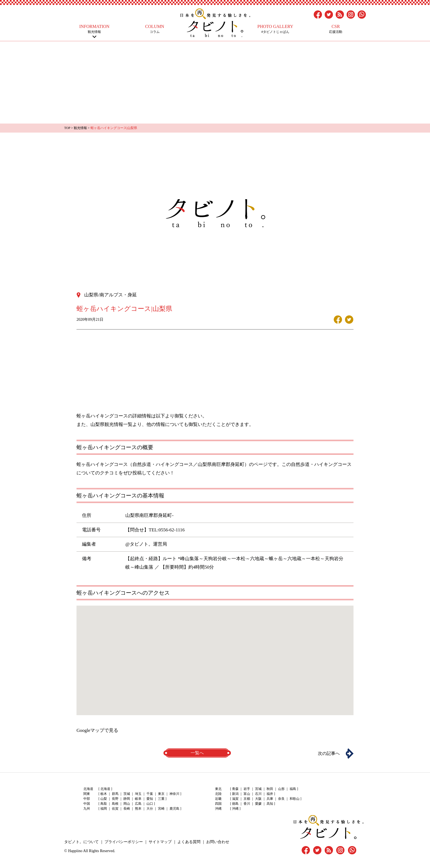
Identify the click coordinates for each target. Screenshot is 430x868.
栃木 (104, 794)
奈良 (281, 799)
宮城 (258, 789)
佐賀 (115, 809)
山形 (281, 789)
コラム (155, 29)
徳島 (235, 804)
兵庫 (270, 799)
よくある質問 (189, 842)
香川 (247, 804)
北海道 (105, 789)
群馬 (115, 794)
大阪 (258, 799)
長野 (115, 799)
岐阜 (138, 799)
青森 (235, 789)
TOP (67, 128)
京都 (247, 799)
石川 (258, 794)
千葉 (150, 794)
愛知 (150, 799)
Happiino (75, 851)
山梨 (104, 799)
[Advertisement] (215, 82)
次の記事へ (329, 753)
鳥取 (104, 804)
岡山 (127, 804)
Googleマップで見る (97, 730)
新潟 (235, 794)
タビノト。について (81, 842)
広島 (138, 804)
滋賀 (235, 799)
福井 (270, 794)
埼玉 (138, 794)
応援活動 (336, 29)
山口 (150, 804)
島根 (115, 804)
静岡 (127, 799)
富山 (247, 794)
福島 (293, 789)
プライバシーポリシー (124, 842)
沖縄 (235, 809)
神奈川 (174, 794)
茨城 (127, 794)
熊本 (138, 809)
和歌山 (295, 799)
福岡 (104, 809)
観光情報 (94, 29)
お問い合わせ (218, 842)
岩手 (247, 789)
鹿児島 (174, 809)
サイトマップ (160, 842)
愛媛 (258, 804)
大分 (150, 809)
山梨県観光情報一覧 (111, 424)
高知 (270, 804)
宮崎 (161, 809)
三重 (161, 799)
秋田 (270, 789)
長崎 (127, 809)
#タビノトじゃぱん (275, 29)
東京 (161, 794)
